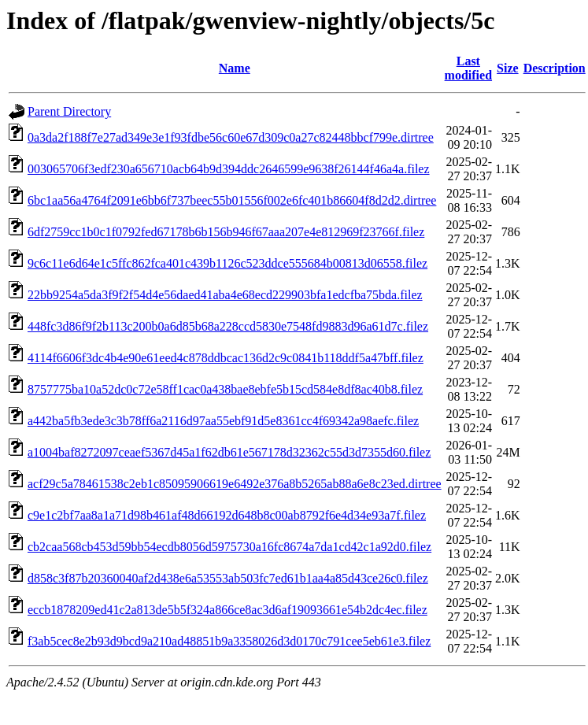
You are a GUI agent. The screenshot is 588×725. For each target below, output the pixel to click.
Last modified (468, 68)
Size (508, 68)
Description (555, 68)
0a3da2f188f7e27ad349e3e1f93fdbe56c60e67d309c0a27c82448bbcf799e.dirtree (231, 137)
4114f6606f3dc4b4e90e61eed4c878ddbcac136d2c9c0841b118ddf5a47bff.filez (226, 358)
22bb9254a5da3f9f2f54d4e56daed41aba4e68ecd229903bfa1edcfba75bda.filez (225, 295)
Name (235, 68)
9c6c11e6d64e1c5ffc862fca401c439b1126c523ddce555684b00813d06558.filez (227, 263)
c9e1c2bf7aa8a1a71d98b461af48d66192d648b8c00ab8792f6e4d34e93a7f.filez (227, 515)
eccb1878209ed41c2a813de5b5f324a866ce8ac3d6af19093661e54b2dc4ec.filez (227, 610)
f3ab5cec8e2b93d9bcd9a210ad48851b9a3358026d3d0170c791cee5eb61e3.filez (229, 641)
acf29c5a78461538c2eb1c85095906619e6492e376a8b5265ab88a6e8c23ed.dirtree (235, 484)
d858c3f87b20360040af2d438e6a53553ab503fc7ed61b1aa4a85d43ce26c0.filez (228, 578)
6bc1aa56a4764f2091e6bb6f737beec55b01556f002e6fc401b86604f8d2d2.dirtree (232, 200)
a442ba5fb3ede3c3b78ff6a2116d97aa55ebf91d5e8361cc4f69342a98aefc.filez (223, 421)
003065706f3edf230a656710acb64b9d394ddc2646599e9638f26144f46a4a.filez (229, 169)
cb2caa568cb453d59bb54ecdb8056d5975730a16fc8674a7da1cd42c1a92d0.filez (229, 547)
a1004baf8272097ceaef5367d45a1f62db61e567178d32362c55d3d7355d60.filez (229, 452)
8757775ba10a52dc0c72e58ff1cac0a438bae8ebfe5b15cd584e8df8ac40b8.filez (225, 389)
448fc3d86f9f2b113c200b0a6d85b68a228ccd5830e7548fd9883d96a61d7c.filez (228, 326)
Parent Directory (69, 111)
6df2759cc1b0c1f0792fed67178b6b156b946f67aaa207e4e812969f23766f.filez (226, 232)
